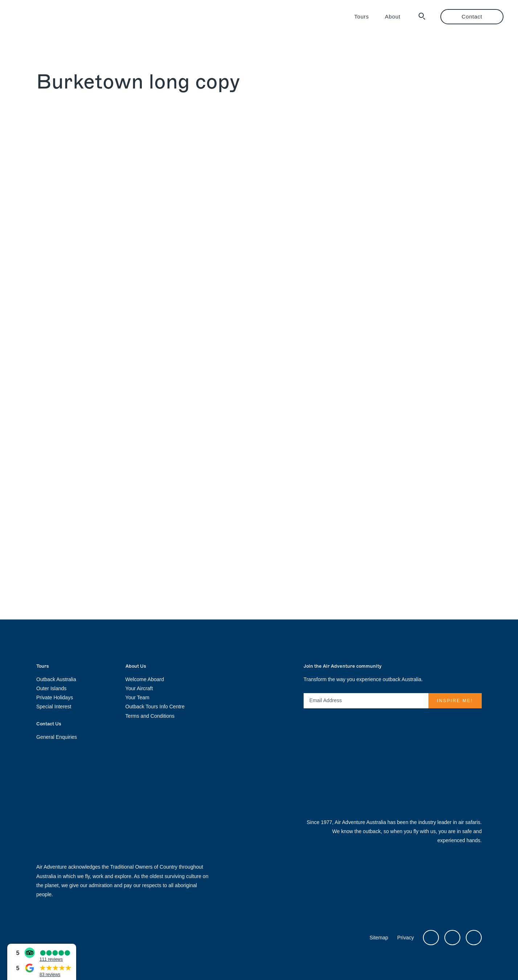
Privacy (406, 938)
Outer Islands (51, 688)
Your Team (137, 697)
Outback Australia (56, 679)
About (393, 17)
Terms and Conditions (150, 716)
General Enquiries (57, 737)
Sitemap (379, 938)
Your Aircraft (139, 688)
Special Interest (54, 707)
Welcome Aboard (145, 679)
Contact (472, 17)
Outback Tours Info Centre (155, 707)
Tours (362, 17)
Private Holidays (55, 697)
